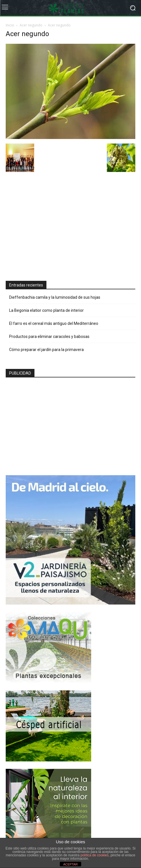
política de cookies (95, 855)
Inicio (10, 25)
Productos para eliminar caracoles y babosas (49, 337)
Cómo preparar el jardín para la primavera (46, 350)
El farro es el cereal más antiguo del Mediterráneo (54, 323)
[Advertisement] (48, 227)
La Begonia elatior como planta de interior (46, 310)
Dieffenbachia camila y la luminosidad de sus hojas (55, 297)
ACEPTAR (70, 864)
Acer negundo (31, 25)
